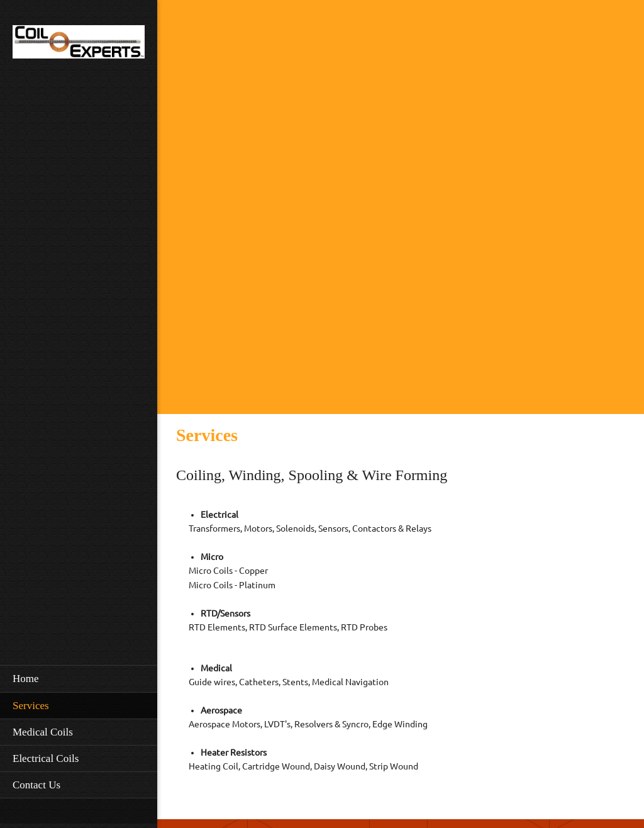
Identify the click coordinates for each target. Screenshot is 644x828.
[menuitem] (79, 678)
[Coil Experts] (79, 46)
